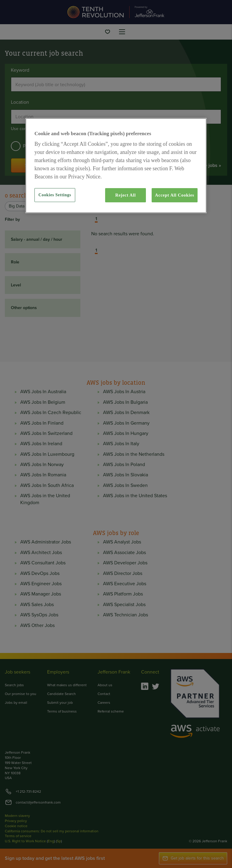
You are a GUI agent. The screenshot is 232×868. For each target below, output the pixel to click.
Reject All (125, 195)
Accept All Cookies (175, 195)
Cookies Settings (55, 195)
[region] (116, 166)
